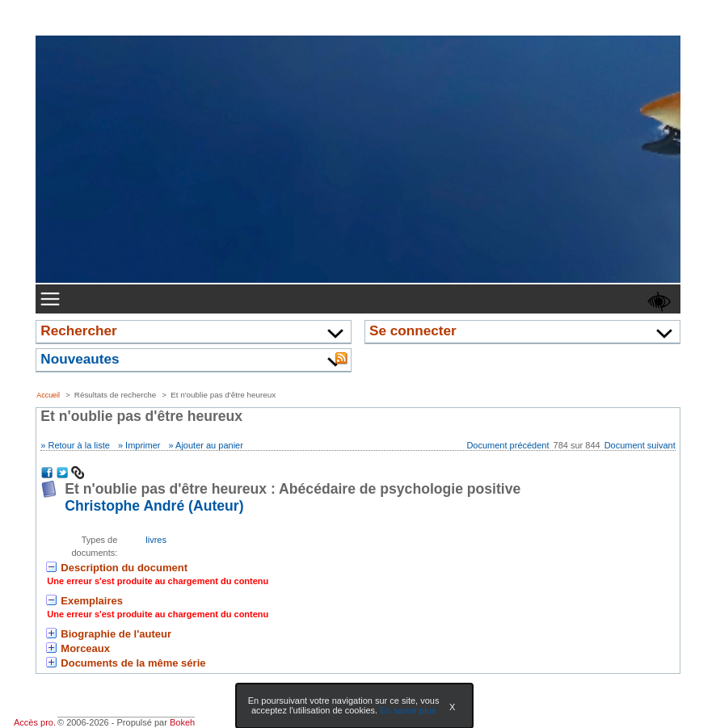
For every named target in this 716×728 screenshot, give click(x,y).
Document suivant (640, 445)
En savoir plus (408, 710)
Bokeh (182, 722)
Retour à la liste (78, 445)
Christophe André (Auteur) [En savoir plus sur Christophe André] (154, 506)
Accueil (48, 395)
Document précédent (508, 445)
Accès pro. (35, 722)
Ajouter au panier (209, 445)
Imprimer (143, 445)
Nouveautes (80, 359)
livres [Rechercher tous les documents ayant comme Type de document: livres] (156, 540)
